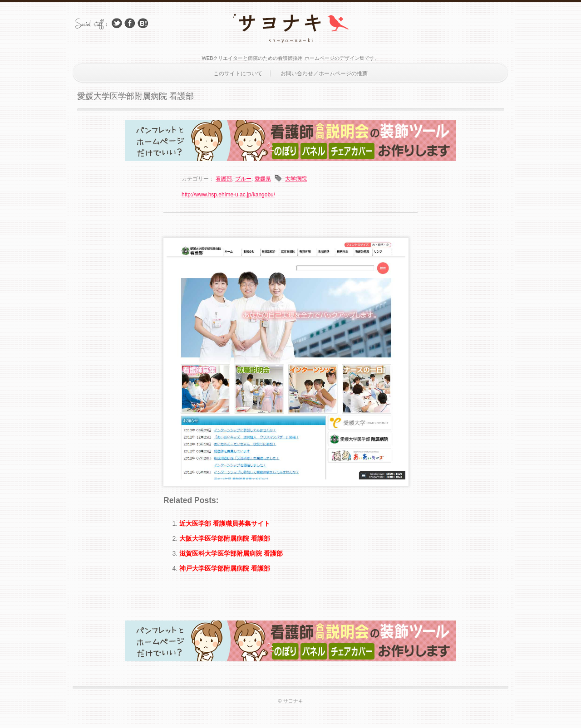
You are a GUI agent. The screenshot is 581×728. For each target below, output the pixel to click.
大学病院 (296, 179)
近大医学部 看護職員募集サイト (225, 523)
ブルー (243, 179)
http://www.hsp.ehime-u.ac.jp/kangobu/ (228, 195)
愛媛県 (263, 179)
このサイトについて (238, 73)
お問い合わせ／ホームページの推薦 (324, 73)
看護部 (224, 179)
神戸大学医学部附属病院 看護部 (225, 568)
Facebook (130, 23)
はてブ (143, 23)
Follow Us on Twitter (117, 23)
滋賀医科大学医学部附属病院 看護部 (231, 553)
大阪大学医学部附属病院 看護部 (225, 538)
